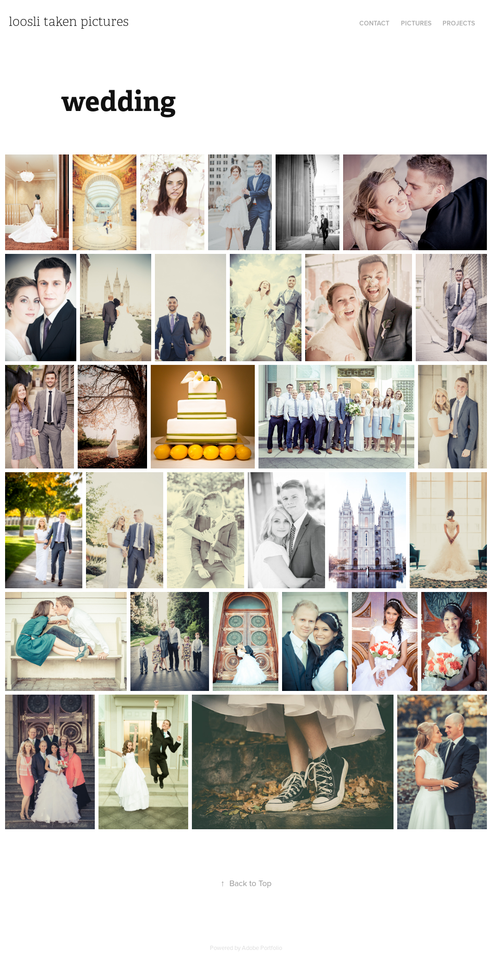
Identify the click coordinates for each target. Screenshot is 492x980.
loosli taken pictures (69, 22)
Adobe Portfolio (262, 948)
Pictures (416, 23)
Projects (459, 23)
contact (374, 23)
